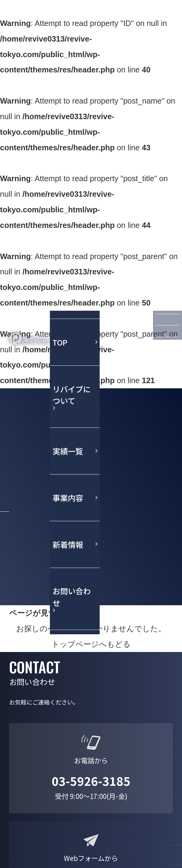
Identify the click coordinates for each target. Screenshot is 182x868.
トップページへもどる (91, 644)
